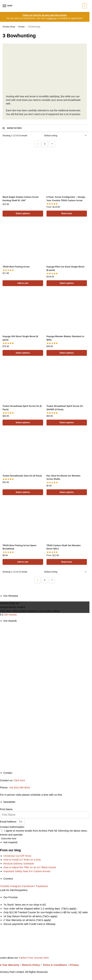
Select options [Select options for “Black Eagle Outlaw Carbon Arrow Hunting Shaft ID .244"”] (23, 213)
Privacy (74, 965)
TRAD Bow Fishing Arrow (16, 267)
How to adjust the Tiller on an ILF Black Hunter (30, 867)
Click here (19, 780)
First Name (6, 809)
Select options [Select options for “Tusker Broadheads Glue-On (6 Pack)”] (23, 492)
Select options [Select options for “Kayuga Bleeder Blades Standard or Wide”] (67, 353)
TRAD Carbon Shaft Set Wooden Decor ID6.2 (64, 547)
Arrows (21, 27)
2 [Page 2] (45, 144)
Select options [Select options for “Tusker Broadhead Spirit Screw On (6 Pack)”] (23, 423)
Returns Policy (31, 965)
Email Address (9, 822)
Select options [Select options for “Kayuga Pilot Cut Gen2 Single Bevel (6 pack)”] (67, 283)
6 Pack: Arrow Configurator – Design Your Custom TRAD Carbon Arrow (66, 199)
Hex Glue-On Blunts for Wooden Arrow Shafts (64, 477)
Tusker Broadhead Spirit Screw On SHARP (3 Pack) (65, 408)
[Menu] (8, 6)
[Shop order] (66, 136)
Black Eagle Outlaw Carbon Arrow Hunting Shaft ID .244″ (21, 199)
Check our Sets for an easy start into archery (45, 15)
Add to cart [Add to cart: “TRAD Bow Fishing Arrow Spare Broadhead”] (23, 562)
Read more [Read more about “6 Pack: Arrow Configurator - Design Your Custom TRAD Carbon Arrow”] (67, 213)
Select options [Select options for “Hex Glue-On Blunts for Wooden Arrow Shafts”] (67, 492)
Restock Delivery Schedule (19, 863)
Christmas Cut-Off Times (17, 856)
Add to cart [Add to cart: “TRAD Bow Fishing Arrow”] (23, 283)
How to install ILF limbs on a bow (22, 860)
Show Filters (12, 128)
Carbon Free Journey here (33, 958)
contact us (52, 18)
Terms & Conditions (55, 965)
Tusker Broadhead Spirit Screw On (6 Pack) (22, 408)
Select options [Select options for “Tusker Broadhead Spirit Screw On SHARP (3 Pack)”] (67, 423)
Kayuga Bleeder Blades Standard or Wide (65, 338)
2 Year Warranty (10, 965)
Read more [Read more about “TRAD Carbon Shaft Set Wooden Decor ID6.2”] (67, 562)
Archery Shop (9, 27)
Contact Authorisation (12, 827)
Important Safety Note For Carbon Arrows (27, 871)
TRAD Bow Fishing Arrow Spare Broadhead (20, 547)
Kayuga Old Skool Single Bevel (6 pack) (20, 338)
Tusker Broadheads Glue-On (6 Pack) (22, 476)
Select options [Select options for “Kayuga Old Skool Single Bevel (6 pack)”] (23, 353)
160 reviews (10, 615)
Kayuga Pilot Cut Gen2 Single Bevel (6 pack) (65, 268)
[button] (84, 6)
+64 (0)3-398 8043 (19, 787)
